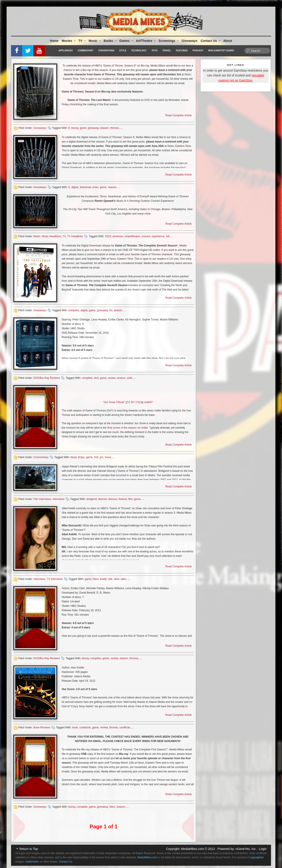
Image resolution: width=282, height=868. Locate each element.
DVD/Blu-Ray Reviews (47, 378)
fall (168, 236)
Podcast (198, 51)
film (130, 499)
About (228, 41)
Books (110, 41)
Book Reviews (42, 727)
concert (146, 236)
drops (81, 457)
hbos (96, 579)
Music (95, 41)
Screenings (169, 41)
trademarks (32, 862)
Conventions (106, 51)
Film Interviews (42, 499)
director (103, 499)
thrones (115, 128)
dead (73, 457)
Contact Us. (66, 862)
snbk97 (149, 402)
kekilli (103, 579)
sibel (117, 579)
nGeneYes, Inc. (246, 849)
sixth (130, 378)
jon (102, 457)
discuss (113, 499)
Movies (69, 41)
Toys (155, 51)
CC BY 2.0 (133, 402)
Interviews (58, 499)
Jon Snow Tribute (114, 402)
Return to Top (29, 849)
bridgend (92, 499)
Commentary (85, 51)
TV (83, 41)
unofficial (125, 727)
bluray (75, 128)
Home (54, 41)
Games (127, 41)
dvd (96, 378)
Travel (167, 51)
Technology (139, 51)
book (75, 727)
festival (123, 499)
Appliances (66, 51)
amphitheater (132, 236)
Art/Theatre (146, 41)
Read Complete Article (179, 115)
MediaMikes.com (192, 849)
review (112, 378)
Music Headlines (52, 236)
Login (263, 849)
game (83, 128)
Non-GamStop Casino (221, 51)
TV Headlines (75, 236)
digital (75, 187)
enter (96, 187)
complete (74, 310)
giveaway (93, 128)
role (110, 579)
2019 (108, 236)
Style (123, 51)
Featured (182, 51)
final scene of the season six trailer (127, 428)
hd (111, 310)
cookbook (85, 727)
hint (96, 457)
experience (158, 236)
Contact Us (211, 41)
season (104, 128)
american (118, 236)
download (85, 187)
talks (123, 579)
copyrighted (257, 857)
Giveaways (189, 41)
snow (108, 457)
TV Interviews (55, 579)
